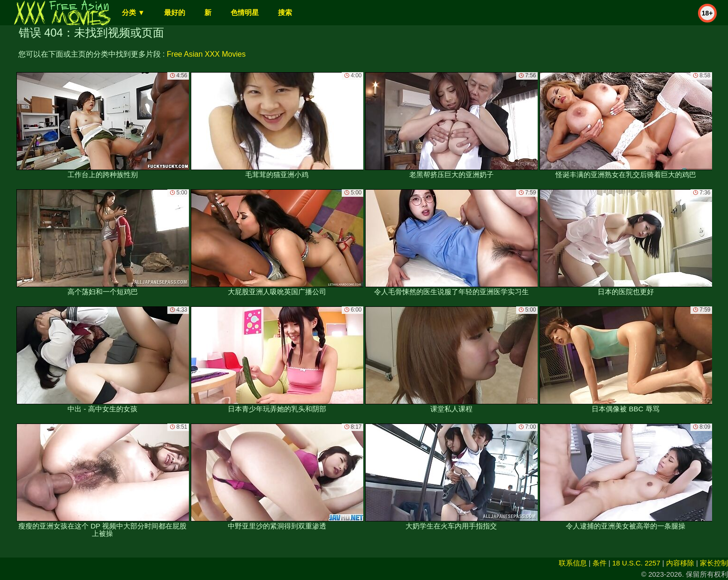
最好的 (175, 12)
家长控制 (714, 563)
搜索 (285, 12)
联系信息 (573, 563)
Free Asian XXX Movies (206, 54)
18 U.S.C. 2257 (636, 563)
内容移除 (680, 563)
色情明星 (245, 12)
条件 (600, 563)
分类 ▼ (133, 12)
